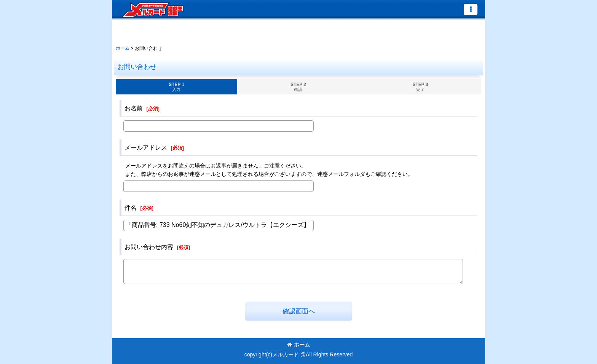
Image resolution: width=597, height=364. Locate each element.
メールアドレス (146, 147)
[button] (471, 10)
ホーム (298, 345)
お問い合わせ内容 (149, 247)
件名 (131, 208)
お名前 (134, 108)
